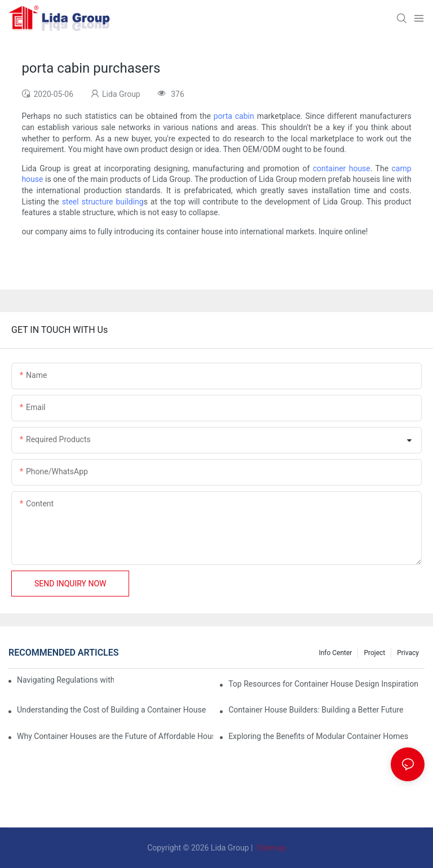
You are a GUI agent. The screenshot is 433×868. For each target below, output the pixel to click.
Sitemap (270, 848)
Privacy (408, 653)
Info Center (335, 653)
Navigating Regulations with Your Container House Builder (65, 680)
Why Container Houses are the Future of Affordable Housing (115, 736)
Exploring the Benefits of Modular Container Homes (318, 736)
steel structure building (103, 202)
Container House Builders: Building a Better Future (316, 710)
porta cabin (234, 116)
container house (342, 168)
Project (374, 653)
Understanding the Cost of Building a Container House (111, 710)
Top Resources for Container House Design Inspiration (323, 684)
